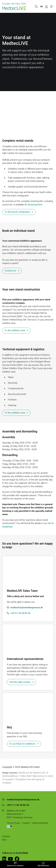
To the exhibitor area (15, 330)
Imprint (26, 823)
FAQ (4, 840)
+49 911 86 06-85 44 (20, 613)
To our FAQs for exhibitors (22, 744)
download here (35, 205)
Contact (6, 836)
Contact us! (10, 271)
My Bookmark (43, 864)
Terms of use (13, 823)
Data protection (40, 823)
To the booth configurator (17, 212)
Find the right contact (20, 682)
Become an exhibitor (15, 864)
